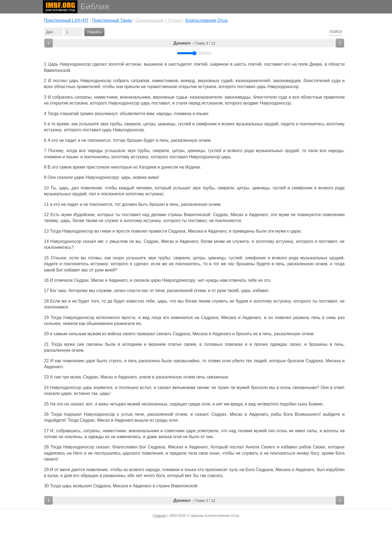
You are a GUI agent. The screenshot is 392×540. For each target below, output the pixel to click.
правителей (88, 87)
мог (188, 476)
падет (71, 140)
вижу (103, 404)
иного (149, 476)
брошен (135, 140)
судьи (182, 97)
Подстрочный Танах (112, 20)
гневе (106, 231)
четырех (118, 404)
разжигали (125, 323)
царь (74, 81)
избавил (289, 447)
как (58, 361)
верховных (209, 81)
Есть (55, 215)
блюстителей (317, 81)
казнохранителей (253, 81)
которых (106, 215)
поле (303, 64)
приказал (146, 334)
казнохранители (206, 97)
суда (336, 81)
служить (220, 301)
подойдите (55, 420)
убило (238, 361)
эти (274, 215)
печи (160, 291)
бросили (259, 388)
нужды (212, 280)
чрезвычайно (186, 361)
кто (55, 140)
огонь (286, 388)
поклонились (97, 157)
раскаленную (184, 140)
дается (78, 470)
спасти (134, 291)
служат (112, 221)
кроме (328, 453)
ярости (123, 231)
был (321, 470)
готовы (95, 258)
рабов (305, 447)
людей (260, 361)
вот (89, 404)
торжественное (162, 87)
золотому (335, 124)
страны (175, 215)
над (146, 215)
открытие (188, 87)
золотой (116, 64)
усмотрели (208, 431)
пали (313, 151)
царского (131, 453)
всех (48, 87)
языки (202, 114)
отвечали (63, 280)
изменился (182, 318)
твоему (51, 221)
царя (90, 361)
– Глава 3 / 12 (194, 43)
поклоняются (228, 221)
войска (114, 334)
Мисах (237, 215)
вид (146, 318)
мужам (94, 334)
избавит (72, 270)
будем (242, 301)
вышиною (154, 64)
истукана (207, 87)
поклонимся (56, 307)
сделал (99, 64)
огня (226, 361)
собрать (121, 81)
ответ (339, 388)
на (260, 280)
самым (60, 334)
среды (161, 420)
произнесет (217, 470)
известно (135, 301)
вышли (142, 420)
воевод (188, 81)
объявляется (132, 114)
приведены (244, 231)
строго (115, 361)
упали (145, 377)
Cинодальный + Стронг (159, 20)
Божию (316, 404)
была (166, 361)
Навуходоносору (102, 177)
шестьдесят (180, 64)
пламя (214, 361)
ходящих (178, 404)
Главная (159, 516)
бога (160, 476)
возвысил (82, 486)
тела (192, 453)
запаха (165, 437)
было (102, 361)
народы (164, 114)
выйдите (331, 414)
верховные (164, 97)
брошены (246, 264)
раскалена (149, 361)
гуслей (185, 124)
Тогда (55, 231)
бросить (244, 334)
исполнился (108, 318)
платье (175, 344)
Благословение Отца (207, 20)
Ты (53, 188)
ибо (131, 476)
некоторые (121, 167)
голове (51, 437)
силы (312, 431)
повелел (139, 231)
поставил (273, 64)
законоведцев (287, 81)
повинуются (309, 215)
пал (92, 194)
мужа (75, 377)
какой (50, 270)
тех (249, 361)
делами (159, 215)
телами (245, 431)
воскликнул (106, 114)
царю (79, 177)
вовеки (140, 177)
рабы (276, 414)
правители (334, 97)
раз (341, 318)
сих (271, 431)
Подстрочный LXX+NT (66, 20)
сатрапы (83, 97)
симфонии (206, 124)
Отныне (59, 258)
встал (146, 388)
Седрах (220, 215)
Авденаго (258, 215)
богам (78, 221)
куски (53, 476)
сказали (65, 177)
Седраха (177, 231)
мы (92, 291)
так (203, 476)
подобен (288, 404)
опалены (73, 437)
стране (163, 486)
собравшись (68, 431)
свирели (132, 124)
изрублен (335, 470)
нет (201, 280)
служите (241, 241)
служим (104, 291)
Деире (316, 64)
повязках (234, 344)
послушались (108, 453)
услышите (89, 124)
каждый (126, 188)
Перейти (94, 32)
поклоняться (283, 453)
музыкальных (249, 124)
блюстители (265, 97)
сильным (77, 334)
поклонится (99, 140)
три (65, 377)
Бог (60, 270)
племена (183, 114)
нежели (70, 323)
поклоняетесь (58, 247)
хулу (234, 470)
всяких (228, 124)
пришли (132, 87)
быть (143, 204)
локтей (200, 64)
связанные (217, 377)
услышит (182, 188)
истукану (53, 130)
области (337, 64)
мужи (67, 215)
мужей (243, 388)
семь (331, 318)
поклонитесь (312, 124)
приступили (98, 167)
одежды (96, 437)
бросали (296, 361)
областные (312, 97)
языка (191, 470)
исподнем (132, 344)
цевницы (167, 124)
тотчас (119, 140)
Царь (53, 64)
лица (156, 318)
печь (164, 140)
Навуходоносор (75, 64)
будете (263, 264)
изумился (103, 388)
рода (249, 151)
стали (181, 103)
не (62, 140)
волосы (331, 431)
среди (194, 404)
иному (303, 453)
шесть (240, 64)
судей (227, 81)
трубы (116, 124)
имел (300, 431)
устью (127, 414)
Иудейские (84, 215)
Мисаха (195, 231)
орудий (271, 124)
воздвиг (251, 103)
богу (315, 453)
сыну (303, 404)
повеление (91, 188)
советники (175, 431)
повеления (152, 453)
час (231, 264)
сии (80, 344)
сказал (90, 241)
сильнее (52, 323)
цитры (149, 124)
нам (224, 280)
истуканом (212, 103)
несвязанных (154, 404)
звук (104, 124)
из (152, 420)
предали (178, 453)
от (92, 270)
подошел (73, 414)
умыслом (119, 241)
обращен (89, 476)
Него (78, 453)
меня (65, 470)
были (261, 231)
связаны (94, 344)
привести (158, 231)
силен (120, 291)
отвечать (238, 280)
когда (72, 151)
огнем (205, 140)
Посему (56, 151)
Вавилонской (57, 70)
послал (60, 81)
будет (149, 140)
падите (288, 124)
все (296, 97)
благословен (125, 447)
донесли (170, 167)
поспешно (129, 388)
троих (223, 388)
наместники (106, 97)
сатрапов (140, 81)
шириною (219, 64)
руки (99, 270)
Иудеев (193, 167)
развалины (114, 476)
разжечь (301, 318)
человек (144, 188)
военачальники (135, 97)
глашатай (69, 114)
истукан (133, 64)
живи (153, 177)
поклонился (112, 194)
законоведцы (237, 97)
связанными (305, 388)
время (63, 124)
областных (65, 87)
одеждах (279, 344)
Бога (288, 414)
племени (171, 470)
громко (87, 114)
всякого (235, 151)
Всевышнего (307, 414)
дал (75, 188)
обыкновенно (100, 323)
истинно (82, 393)
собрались (63, 97)
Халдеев (148, 167)
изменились (129, 437)
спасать (215, 476)
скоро (119, 258)
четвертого (268, 404)
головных (213, 344)
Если (55, 301)
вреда (236, 404)
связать (164, 334)
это (55, 167)
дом (68, 476)
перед (194, 103)
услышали (115, 151)
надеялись (55, 453)
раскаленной (180, 291)
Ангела (252, 447)
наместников (165, 81)
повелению (333, 215)
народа (152, 470)
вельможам (184, 388)
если (74, 258)
